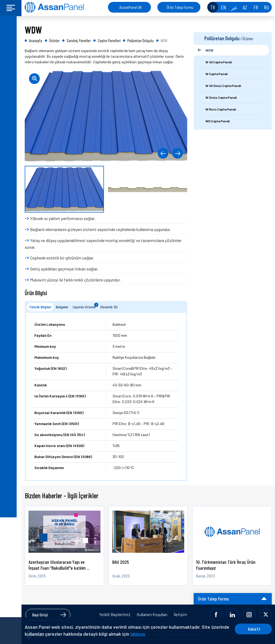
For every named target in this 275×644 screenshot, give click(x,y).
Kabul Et (252, 629)
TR (213, 7)
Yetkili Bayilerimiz (115, 614)
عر (234, 7)
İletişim (180, 614)
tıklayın (157, 634)
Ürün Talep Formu (180, 7)
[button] (162, 153)
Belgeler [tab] (62, 307)
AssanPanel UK (131, 7)
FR (256, 7)
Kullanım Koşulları (152, 614)
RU (266, 7)
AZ (245, 7)
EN (223, 7)
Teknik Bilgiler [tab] (40, 307)
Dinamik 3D (109, 307)
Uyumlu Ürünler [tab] (86, 306)
